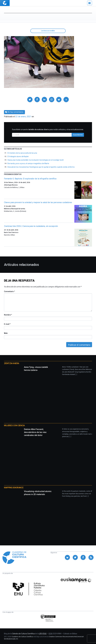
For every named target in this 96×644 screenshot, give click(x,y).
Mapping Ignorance (14, 488)
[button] (30, 99)
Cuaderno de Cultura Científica (22, 637)
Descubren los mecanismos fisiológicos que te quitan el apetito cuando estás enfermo (41, 167)
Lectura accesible (48, 31)
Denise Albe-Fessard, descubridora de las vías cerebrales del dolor (35, 432)
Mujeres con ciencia (14, 425)
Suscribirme (78, 135)
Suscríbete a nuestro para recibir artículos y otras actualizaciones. (48, 129)
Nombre (8, 315)
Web (6, 333)
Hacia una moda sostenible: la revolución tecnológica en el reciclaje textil (35, 160)
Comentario (9, 291)
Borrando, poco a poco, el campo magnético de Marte (28, 163)
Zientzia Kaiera (12, 363)
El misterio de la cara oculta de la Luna (22, 153)
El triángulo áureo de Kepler (18, 156)
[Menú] (90, 3)
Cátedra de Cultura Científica (23, 634)
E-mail (7, 324)
